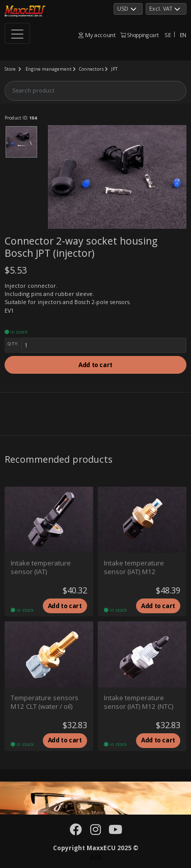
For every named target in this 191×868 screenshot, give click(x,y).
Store (10, 69)
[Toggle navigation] (17, 33)
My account (97, 35)
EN (183, 35)
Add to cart (95, 365)
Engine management (49, 69)
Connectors (91, 69)
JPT (114, 69)
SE (168, 35)
